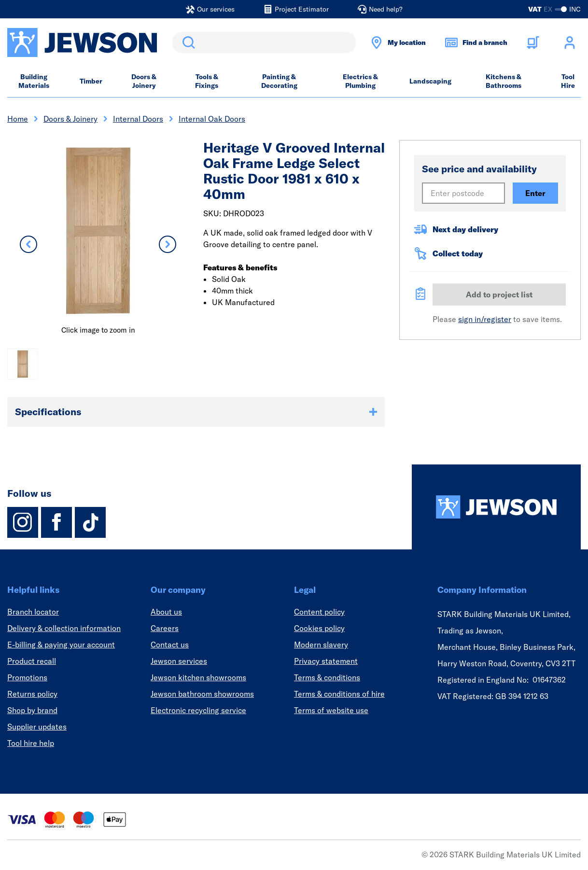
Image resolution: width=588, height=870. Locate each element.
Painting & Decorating (279, 81)
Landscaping (430, 81)
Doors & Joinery (144, 81)
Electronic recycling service (198, 710)
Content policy (319, 612)
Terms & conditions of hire (339, 694)
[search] (264, 42)
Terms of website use (331, 710)
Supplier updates (37, 727)
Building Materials (34, 81)
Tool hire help (31, 743)
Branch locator (33, 612)
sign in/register (485, 319)
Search (187, 42)
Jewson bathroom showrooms (202, 694)
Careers (165, 628)
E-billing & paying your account (61, 645)
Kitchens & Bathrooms (504, 81)
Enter (535, 193)
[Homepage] (496, 507)
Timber (91, 81)
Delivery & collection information (64, 628)
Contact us (170, 645)
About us (166, 612)
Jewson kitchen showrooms (198, 677)
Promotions (27, 677)
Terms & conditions (327, 677)
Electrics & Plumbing (360, 81)
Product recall (32, 661)
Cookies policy (319, 628)
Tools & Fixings (207, 81)
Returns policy (32, 694)
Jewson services (179, 661)
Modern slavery (321, 645)
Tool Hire (568, 81)
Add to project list (499, 295)
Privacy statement (326, 661)
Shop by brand (32, 710)
